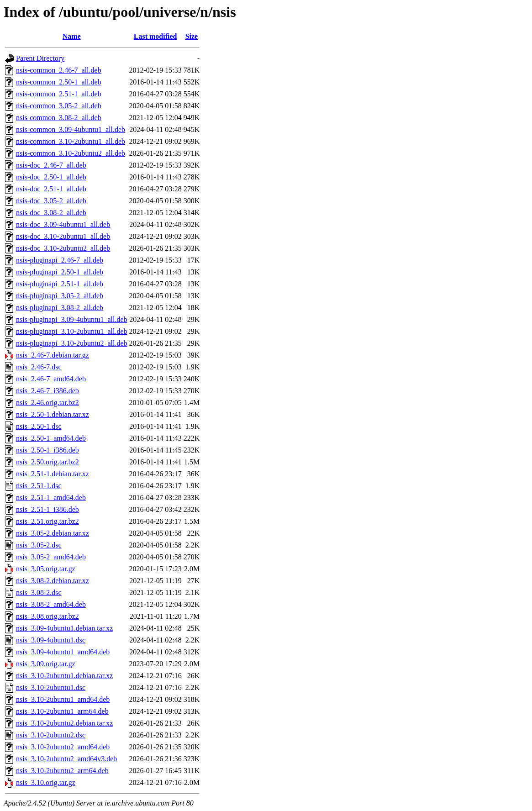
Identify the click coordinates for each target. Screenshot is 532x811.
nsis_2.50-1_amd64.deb (51, 438)
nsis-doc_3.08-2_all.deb (51, 213)
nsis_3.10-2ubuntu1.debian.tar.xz (64, 676)
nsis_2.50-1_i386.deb (47, 450)
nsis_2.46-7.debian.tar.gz (53, 355)
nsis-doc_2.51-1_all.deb (51, 189)
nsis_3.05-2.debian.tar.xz (53, 533)
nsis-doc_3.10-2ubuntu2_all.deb (63, 248)
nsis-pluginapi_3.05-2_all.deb (60, 296)
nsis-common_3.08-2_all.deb (59, 118)
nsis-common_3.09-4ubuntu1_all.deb (71, 129)
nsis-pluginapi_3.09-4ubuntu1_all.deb (72, 319)
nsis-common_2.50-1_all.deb (59, 82)
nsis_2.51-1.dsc (39, 486)
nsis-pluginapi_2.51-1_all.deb (60, 284)
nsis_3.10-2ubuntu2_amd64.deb (63, 747)
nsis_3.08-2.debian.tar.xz (53, 581)
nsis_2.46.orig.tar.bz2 (47, 403)
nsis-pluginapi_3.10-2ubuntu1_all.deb (72, 331)
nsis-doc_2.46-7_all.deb (51, 165)
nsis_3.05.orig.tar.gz (46, 569)
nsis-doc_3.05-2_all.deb (51, 201)
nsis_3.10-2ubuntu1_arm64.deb (62, 711)
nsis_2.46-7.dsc (39, 367)
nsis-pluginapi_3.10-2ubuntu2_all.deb (72, 343)
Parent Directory (40, 58)
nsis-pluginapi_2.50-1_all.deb (60, 272)
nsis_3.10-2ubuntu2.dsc (51, 735)
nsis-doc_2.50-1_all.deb (51, 177)
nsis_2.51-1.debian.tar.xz (53, 474)
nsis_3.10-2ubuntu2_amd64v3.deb (66, 759)
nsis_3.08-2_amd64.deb (51, 604)
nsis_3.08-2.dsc (39, 592)
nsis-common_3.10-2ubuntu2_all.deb (71, 153)
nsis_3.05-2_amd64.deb (51, 557)
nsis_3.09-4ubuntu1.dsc (51, 640)
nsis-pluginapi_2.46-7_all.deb (60, 260)
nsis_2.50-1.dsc (39, 426)
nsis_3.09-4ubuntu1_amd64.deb (63, 652)
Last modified (155, 36)
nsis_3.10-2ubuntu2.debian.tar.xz (64, 723)
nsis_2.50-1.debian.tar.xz (53, 414)
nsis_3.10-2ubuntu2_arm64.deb (62, 771)
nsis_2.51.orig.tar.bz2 (47, 521)
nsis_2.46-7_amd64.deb (51, 379)
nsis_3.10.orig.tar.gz (46, 782)
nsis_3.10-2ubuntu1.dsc (51, 687)
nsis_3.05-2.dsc (39, 545)
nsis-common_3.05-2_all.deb (59, 106)
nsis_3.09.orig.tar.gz (46, 664)
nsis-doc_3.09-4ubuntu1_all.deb (63, 224)
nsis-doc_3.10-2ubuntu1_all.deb (63, 236)
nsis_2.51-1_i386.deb (47, 509)
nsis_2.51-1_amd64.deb (51, 498)
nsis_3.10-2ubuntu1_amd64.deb (63, 699)
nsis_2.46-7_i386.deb (47, 391)
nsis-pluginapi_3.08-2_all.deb (60, 308)
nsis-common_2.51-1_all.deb (59, 94)
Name (72, 36)
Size (192, 36)
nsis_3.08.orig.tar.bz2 (47, 616)
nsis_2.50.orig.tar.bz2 (47, 462)
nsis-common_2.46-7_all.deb (59, 70)
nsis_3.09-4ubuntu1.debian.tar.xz (64, 628)
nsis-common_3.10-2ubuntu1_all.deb (71, 141)
